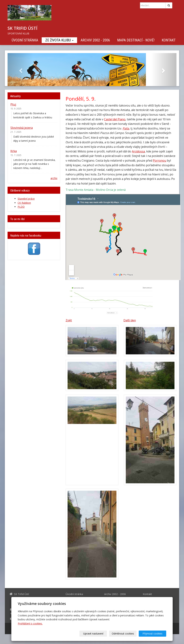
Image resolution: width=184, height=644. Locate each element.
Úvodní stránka (25, 40)
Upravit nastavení (93, 634)
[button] (20, 70)
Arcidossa (138, 151)
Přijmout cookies (152, 634)
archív (54, 178)
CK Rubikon (24, 203)
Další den (130, 320)
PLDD (21, 207)
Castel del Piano (115, 119)
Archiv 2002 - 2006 (95, 40)
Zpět (69, 320)
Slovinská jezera (22, 128)
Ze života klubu (59, 40)
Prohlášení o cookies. (30, 623)
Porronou (160, 161)
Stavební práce (26, 199)
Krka (14, 151)
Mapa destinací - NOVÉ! (136, 40)
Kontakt (169, 40)
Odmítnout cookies (123, 634)
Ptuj (13, 104)
